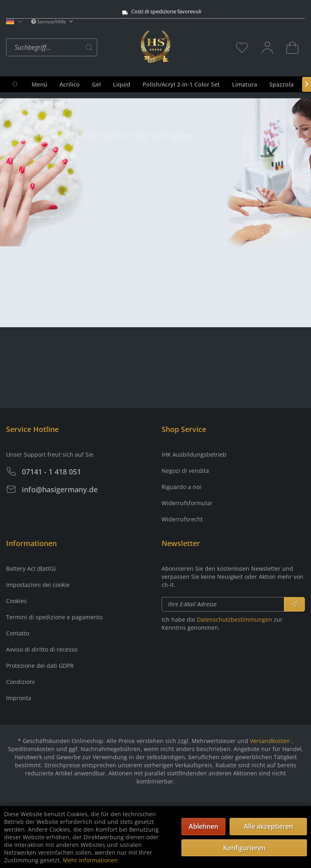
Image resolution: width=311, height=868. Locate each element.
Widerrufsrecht (182, 519)
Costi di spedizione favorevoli (146, 12)
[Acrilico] (70, 84)
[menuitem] (71, 48)
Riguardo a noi (181, 487)
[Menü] (39, 84)
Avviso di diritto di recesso (42, 649)
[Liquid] (122, 84)
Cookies (16, 601)
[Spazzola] (281, 84)
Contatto (18, 633)
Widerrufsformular (187, 503)
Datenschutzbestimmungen (234, 619)
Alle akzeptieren (268, 826)
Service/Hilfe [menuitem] (49, 22)
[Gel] (96, 84)
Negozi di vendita (185, 471)
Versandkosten (270, 741)
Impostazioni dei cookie (38, 585)
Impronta (19, 698)
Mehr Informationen (90, 860)
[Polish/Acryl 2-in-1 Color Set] (181, 84)
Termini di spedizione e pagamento (54, 617)
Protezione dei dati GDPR (40, 666)
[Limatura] (245, 84)
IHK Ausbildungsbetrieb (194, 454)
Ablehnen (203, 826)
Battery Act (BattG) (31, 568)
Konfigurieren (244, 848)
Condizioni (20, 682)
